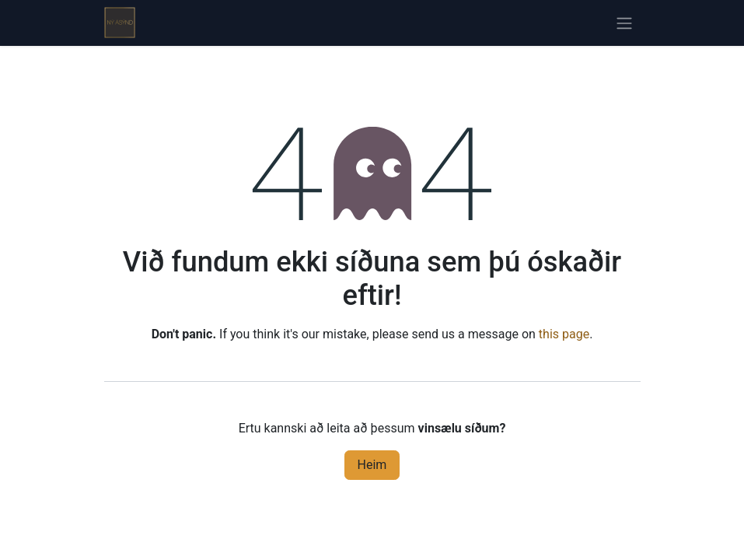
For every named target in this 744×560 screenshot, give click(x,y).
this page (564, 334)
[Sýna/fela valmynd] (624, 23)
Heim (372, 465)
